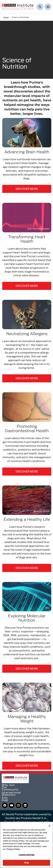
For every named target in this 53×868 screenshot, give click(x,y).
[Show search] (40, 7)
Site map (5, 799)
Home (6, 17)
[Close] (50, 826)
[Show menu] (48, 7)
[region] (26, 845)
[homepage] (18, 7)
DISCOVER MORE (27, 189)
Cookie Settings (26, 855)
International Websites (11, 794)
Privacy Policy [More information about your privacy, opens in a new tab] (13, 849)
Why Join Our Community (10, 787)
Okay (27, 863)
